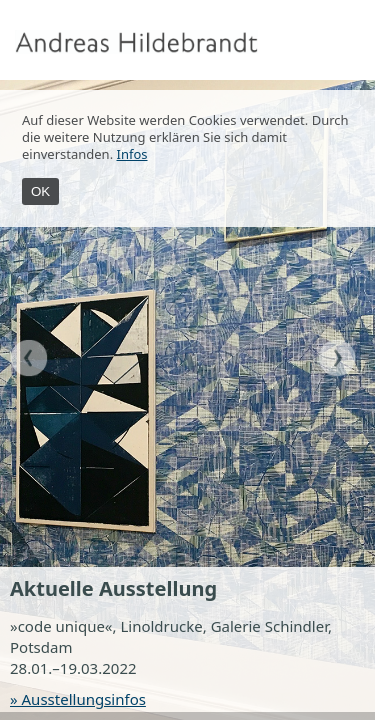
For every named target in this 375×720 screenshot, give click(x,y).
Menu (355, 42)
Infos (132, 154)
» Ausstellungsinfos (78, 699)
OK (40, 191)
